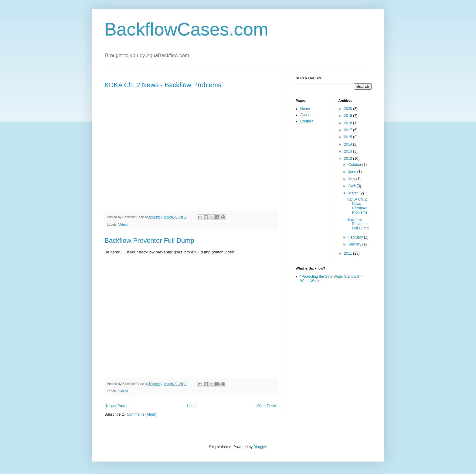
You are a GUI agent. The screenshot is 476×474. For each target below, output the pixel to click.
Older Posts (266, 406)
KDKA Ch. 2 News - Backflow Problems (163, 85)
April (352, 186)
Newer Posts (116, 406)
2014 (348, 144)
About (305, 115)
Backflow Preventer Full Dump (149, 240)
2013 (348, 151)
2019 (348, 116)
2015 (348, 137)
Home (192, 406)
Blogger (260, 447)
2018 (348, 123)
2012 (348, 159)
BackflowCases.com (186, 29)
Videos (123, 225)
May (352, 179)
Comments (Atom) (141, 414)
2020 (348, 109)
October (355, 165)
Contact (306, 121)
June (353, 172)
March (354, 193)
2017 (348, 130)
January (355, 244)
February (356, 237)
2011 (348, 253)
